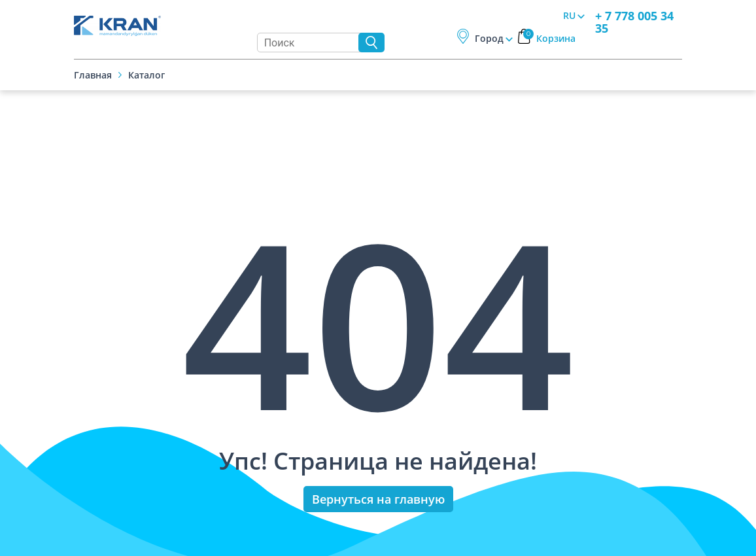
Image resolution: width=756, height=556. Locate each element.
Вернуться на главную (378, 499)
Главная (93, 75)
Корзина (549, 38)
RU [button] (569, 15)
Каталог (146, 75)
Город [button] (489, 38)
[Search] (311, 43)
